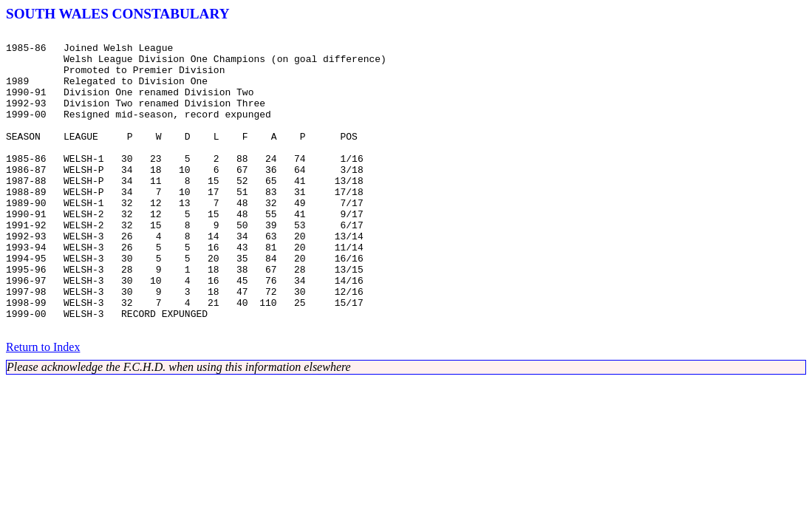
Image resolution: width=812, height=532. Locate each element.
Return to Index (43, 407)
